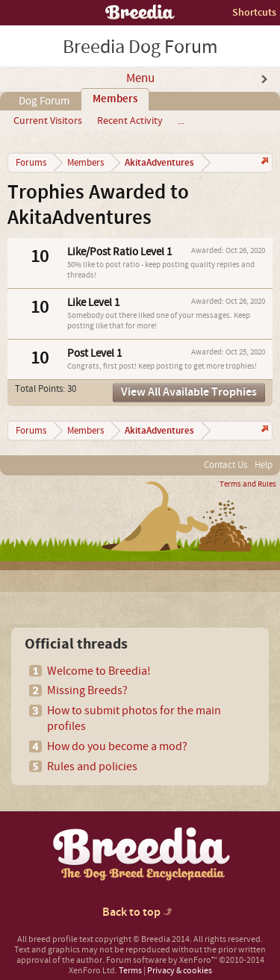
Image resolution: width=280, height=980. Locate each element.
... (181, 121)
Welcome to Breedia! (99, 671)
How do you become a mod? (117, 746)
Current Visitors (48, 121)
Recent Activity (130, 121)
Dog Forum (44, 101)
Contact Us (225, 465)
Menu (140, 78)
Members (115, 99)
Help (264, 465)
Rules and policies (92, 767)
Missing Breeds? (87, 690)
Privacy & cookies (180, 971)
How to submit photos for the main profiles (134, 718)
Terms (130, 971)
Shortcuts (254, 12)
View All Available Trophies (189, 392)
